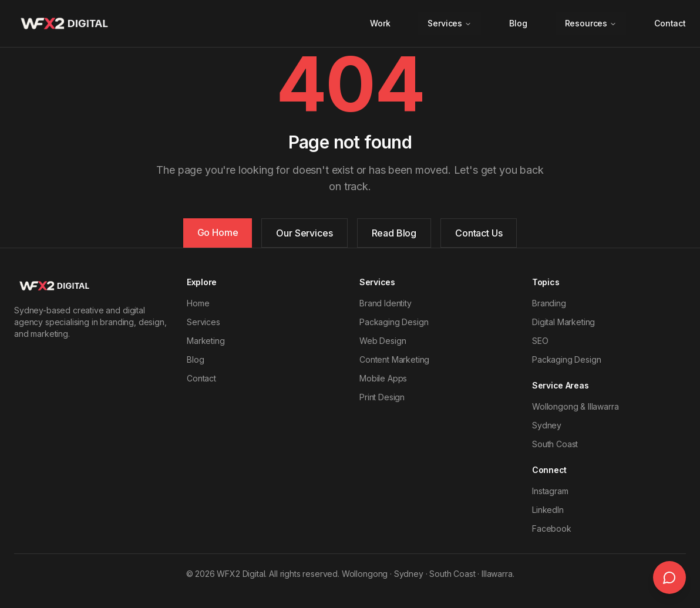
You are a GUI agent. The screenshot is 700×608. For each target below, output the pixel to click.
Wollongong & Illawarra (575, 406)
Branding (549, 303)
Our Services (304, 233)
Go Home (218, 232)
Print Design (382, 397)
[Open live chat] (669, 577)
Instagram (550, 491)
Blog (518, 23)
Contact (670, 23)
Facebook (552, 528)
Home (198, 303)
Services (450, 23)
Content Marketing (394, 359)
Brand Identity (386, 303)
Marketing (206, 341)
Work (380, 23)
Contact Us (479, 233)
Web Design (383, 341)
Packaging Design (394, 322)
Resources (591, 23)
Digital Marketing (563, 322)
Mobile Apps (383, 378)
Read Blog (394, 233)
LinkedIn (548, 510)
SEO (540, 341)
